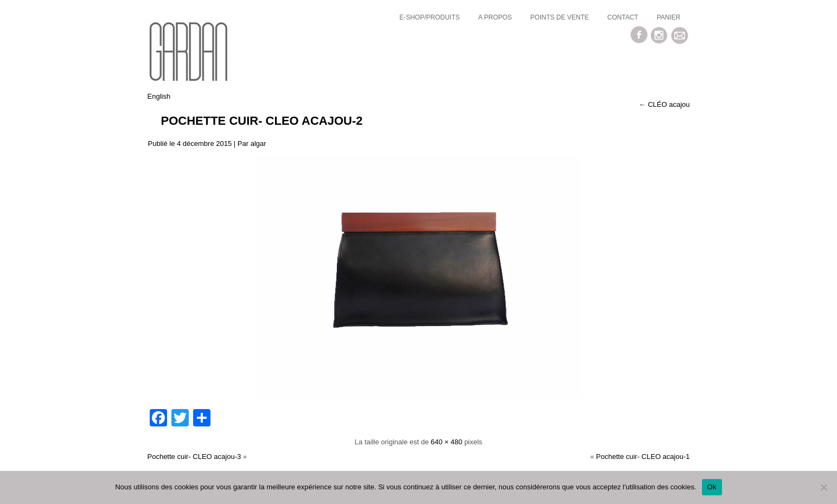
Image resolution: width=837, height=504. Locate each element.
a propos (495, 17)
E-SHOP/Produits (429, 17)
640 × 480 (446, 442)
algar (258, 143)
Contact (623, 17)
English (159, 96)
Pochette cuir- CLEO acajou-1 (643, 457)
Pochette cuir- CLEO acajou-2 (262, 121)
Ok (712, 487)
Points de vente (560, 17)
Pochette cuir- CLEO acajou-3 (194, 457)
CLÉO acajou (665, 104)
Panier (669, 17)
